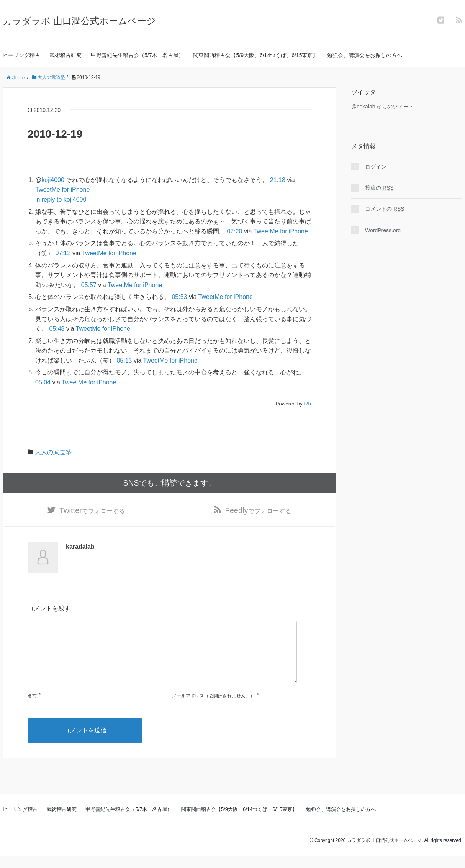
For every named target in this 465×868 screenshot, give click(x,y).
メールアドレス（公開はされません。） (213, 709)
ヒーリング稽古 (21, 55)
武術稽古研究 (65, 55)
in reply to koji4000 (61, 199)
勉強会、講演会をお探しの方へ (365, 55)
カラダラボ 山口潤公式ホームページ (79, 21)
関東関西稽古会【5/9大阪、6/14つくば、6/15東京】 (255, 55)
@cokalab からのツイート (383, 107)
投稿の (379, 188)
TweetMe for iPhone (62, 190)
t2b (307, 404)
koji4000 (53, 180)
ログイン (376, 167)
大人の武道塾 (53, 452)
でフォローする (92, 510)
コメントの (385, 209)
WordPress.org (383, 230)
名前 (32, 709)
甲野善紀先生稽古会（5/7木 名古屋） (137, 55)
